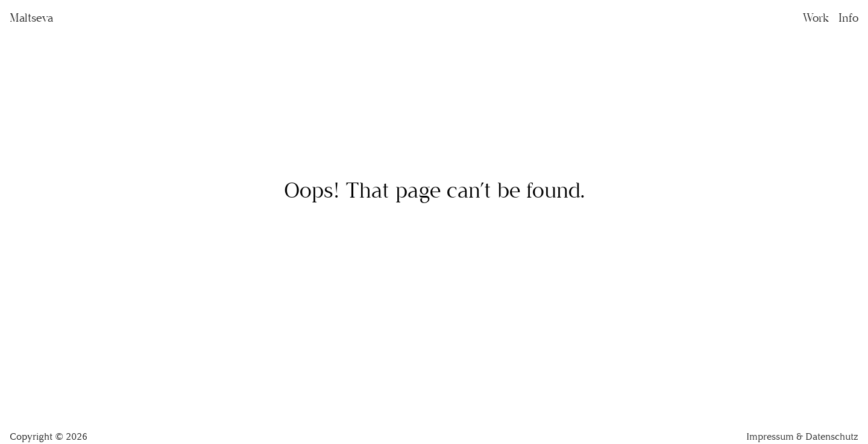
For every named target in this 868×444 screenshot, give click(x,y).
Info (848, 18)
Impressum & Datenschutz (802, 436)
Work (816, 18)
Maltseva (31, 18)
